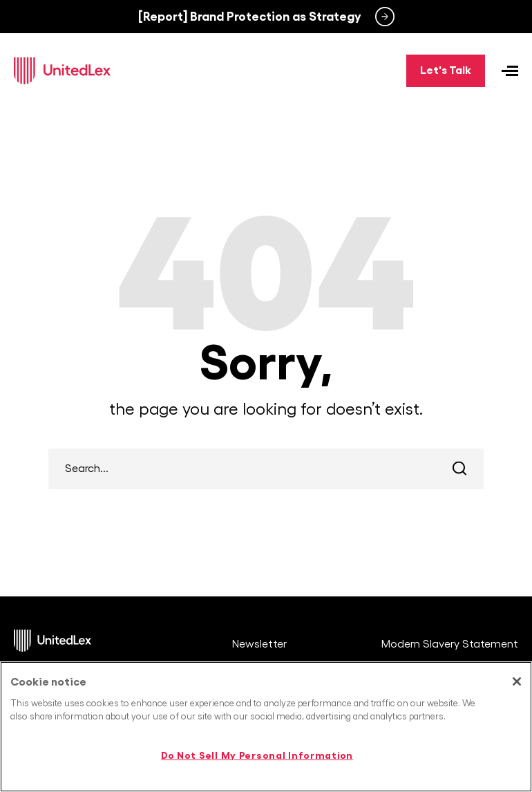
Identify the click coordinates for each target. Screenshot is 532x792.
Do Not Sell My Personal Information (257, 755)
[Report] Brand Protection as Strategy (250, 17)
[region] (266, 727)
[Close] (517, 681)
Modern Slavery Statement (450, 644)
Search (460, 469)
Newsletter (259, 644)
